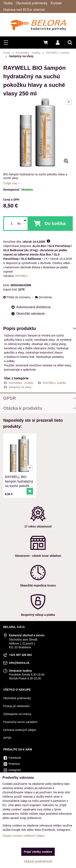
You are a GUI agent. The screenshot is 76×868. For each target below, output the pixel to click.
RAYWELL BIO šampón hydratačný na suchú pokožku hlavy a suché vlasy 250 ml (19, 485)
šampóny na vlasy (20, 387)
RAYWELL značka (54, 383)
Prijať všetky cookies (38, 852)
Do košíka (55, 223)
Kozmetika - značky (21, 383)
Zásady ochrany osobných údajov (24, 836)
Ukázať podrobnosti (38, 861)
